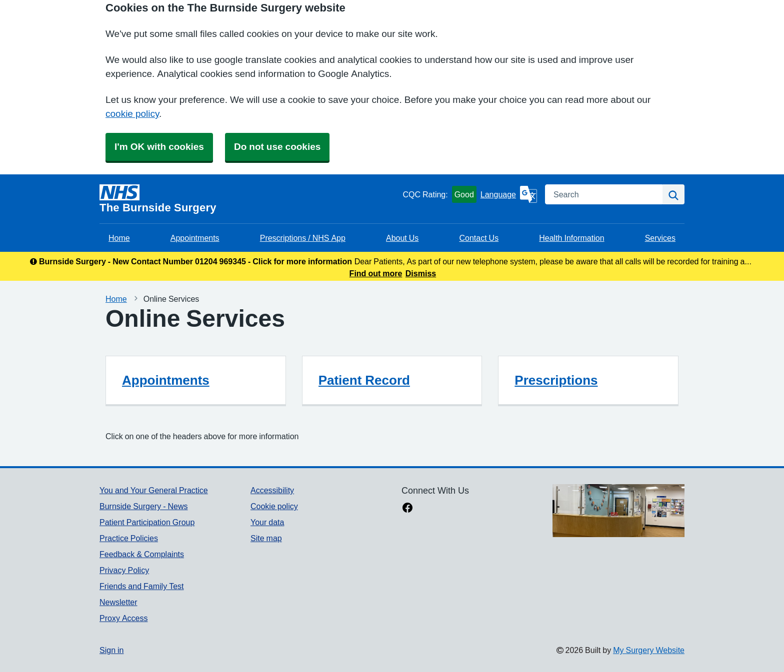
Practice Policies (129, 538)
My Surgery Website (649, 650)
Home (119, 238)
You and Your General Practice (154, 490)
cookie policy (132, 114)
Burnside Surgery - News (144, 506)
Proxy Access (123, 618)
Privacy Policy (124, 570)
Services (660, 238)
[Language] (509, 194)
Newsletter (118, 602)
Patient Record (364, 380)
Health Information (571, 238)
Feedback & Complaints (142, 554)
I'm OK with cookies (159, 147)
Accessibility (272, 490)
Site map (266, 538)
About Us (402, 238)
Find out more (376, 273)
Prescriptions (556, 380)
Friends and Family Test (142, 586)
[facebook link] (407, 509)
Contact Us (479, 238)
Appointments (195, 238)
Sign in (111, 650)
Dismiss (421, 273)
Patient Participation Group (147, 522)
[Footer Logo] (618, 511)
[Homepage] (249, 199)
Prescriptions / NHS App (303, 238)
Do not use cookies (277, 147)
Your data (267, 522)
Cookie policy (274, 506)
